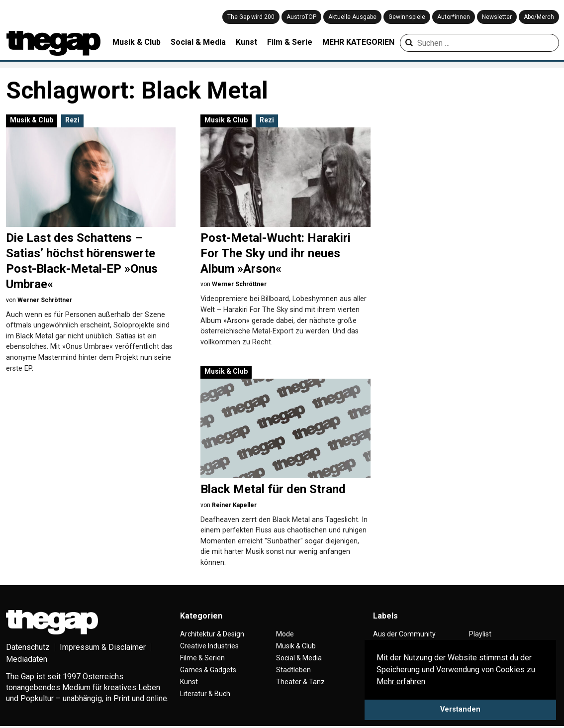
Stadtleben (293, 670)
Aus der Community (404, 634)
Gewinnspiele (407, 17)
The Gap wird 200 (251, 17)
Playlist (480, 634)
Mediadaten (27, 659)
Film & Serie (290, 42)
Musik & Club (137, 42)
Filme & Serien (202, 658)
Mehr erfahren (401, 681)
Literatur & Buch (205, 694)
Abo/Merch (539, 17)
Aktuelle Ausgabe (352, 17)
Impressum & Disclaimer (103, 647)
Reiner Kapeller (234, 505)
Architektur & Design (212, 634)
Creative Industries (209, 646)
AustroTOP (301, 17)
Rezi (72, 120)
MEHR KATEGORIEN (358, 42)
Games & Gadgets (208, 670)
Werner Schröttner (45, 300)
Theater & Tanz (300, 682)
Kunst (246, 42)
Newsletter (497, 17)
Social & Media (198, 42)
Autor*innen (454, 17)
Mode (285, 634)
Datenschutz (28, 647)
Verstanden (460, 709)
